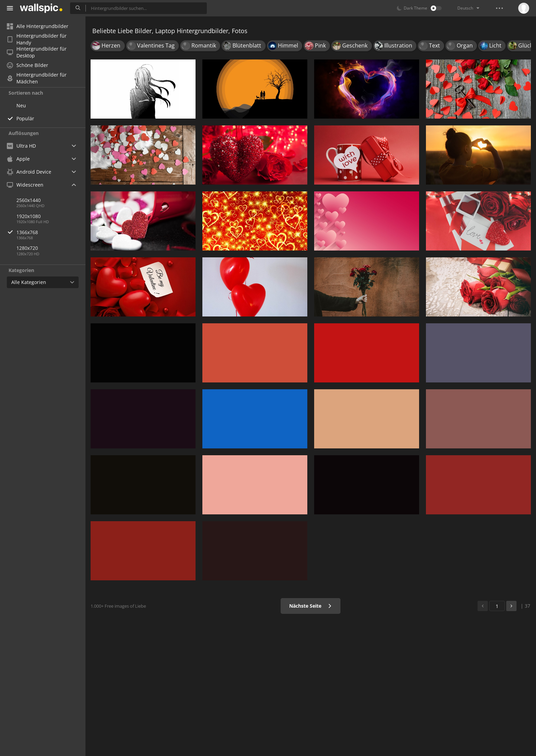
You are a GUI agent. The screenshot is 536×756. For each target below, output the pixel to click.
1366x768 (51, 232)
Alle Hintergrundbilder (38, 26)
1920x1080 (29, 216)
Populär (25, 118)
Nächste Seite (311, 606)
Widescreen (25, 185)
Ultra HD (21, 146)
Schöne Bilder (28, 65)
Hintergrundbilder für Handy (37, 39)
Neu (21, 105)
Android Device (29, 172)
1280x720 (27, 248)
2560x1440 (29, 200)
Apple (18, 159)
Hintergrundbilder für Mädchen (37, 78)
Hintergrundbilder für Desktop (37, 52)
